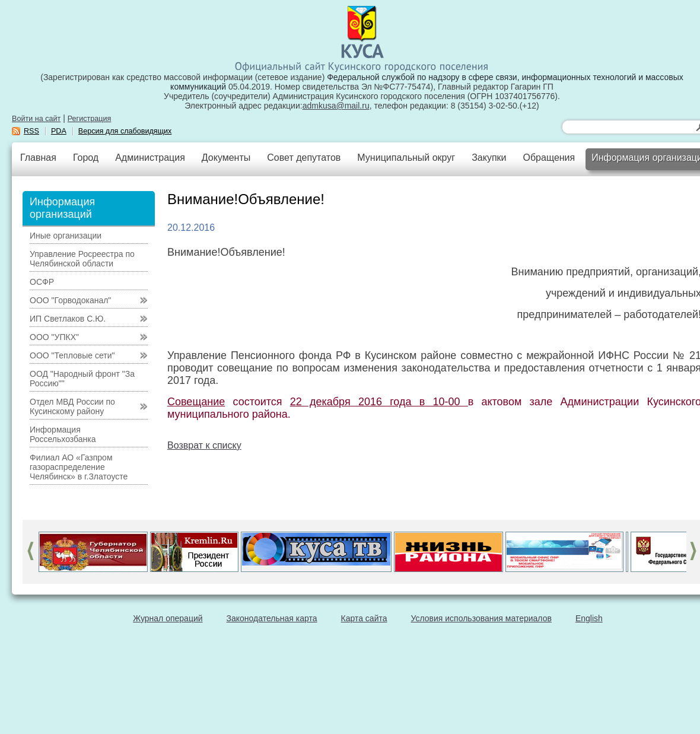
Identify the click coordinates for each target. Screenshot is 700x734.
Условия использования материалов (481, 618)
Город (86, 158)
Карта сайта (364, 618)
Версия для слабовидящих (125, 131)
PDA (59, 131)
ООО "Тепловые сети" (72, 355)
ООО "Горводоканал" (70, 300)
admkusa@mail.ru (336, 106)
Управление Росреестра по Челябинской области (82, 259)
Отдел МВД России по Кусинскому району (72, 406)
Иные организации (66, 236)
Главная (38, 158)
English (589, 618)
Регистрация (90, 119)
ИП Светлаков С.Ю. (68, 319)
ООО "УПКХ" (54, 337)
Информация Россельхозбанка (63, 434)
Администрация (150, 158)
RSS (31, 131)
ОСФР (42, 282)
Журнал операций (168, 618)
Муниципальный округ (406, 158)
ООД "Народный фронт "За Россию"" (82, 379)
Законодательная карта (272, 618)
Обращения (549, 158)
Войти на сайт (36, 119)
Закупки (489, 158)
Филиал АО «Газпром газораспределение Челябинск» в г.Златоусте (79, 467)
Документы (226, 158)
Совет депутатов (304, 158)
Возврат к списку (204, 445)
